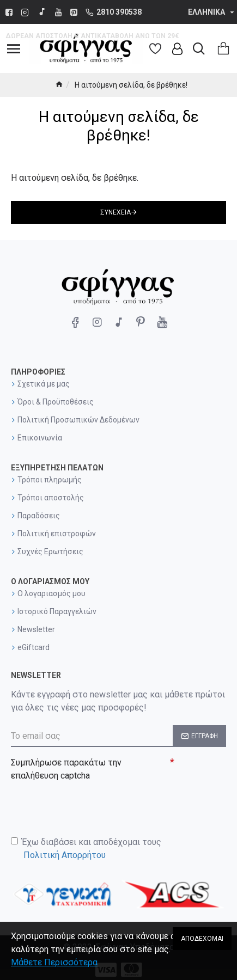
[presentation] (87, 805)
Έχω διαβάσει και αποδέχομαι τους (86, 849)
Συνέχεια (116, 212)
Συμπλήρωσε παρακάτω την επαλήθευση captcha (66, 769)
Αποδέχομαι (202, 939)
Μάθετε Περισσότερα (54, 962)
